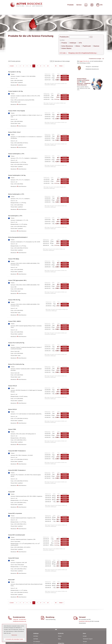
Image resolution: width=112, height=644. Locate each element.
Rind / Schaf (11, 622)
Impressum (85, 633)
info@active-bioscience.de (92, 47)
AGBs (84, 630)
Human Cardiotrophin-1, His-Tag (17, 153)
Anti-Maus (36, 614)
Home (84, 611)
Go (89, 18)
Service (80, 5)
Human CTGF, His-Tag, (14, 278)
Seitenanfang (101, 642)
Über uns (85, 625)
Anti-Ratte (36, 617)
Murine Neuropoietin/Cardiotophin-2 (18, 215)
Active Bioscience (66, 26)
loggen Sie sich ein (84, 39)
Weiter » (61, 44)
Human (10, 614)
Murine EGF (11, 557)
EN (100, 6)
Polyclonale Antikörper (39, 625)
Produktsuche (63, 18)
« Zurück (11, 44)
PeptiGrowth (82, 26)
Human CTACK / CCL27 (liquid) (17, 89)
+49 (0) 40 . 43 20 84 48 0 (92, 44)
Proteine (64, 24)
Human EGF (12, 470)
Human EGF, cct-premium (15, 491)
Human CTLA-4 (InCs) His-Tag (16, 321)
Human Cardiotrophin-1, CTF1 (16, 132)
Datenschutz (86, 635)
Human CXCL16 (13, 364)
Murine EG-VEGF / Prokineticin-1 (17, 448)
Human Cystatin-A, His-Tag (15, 69)
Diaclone (90, 26)
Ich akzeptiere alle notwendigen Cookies (14, 639)
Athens (75, 26)
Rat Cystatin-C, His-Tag (14, 50)
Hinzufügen (65, 54)
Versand (85, 619)
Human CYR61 (12, 407)
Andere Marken (99, 26)
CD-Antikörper (37, 619)
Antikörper (71, 24)
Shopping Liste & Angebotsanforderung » (78, 30)
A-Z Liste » (63, 30)
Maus (10, 617)
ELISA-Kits (61, 611)
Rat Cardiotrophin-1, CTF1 (15, 194)
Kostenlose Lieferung (84, 599)
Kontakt (85, 614)
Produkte (73, 5)
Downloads (85, 627)
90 (56, 44)
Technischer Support (88, 617)
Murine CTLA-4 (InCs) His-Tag (16, 342)
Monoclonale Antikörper (39, 622)
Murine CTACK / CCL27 (14, 110)
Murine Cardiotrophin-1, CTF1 (16, 172)
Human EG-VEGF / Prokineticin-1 (17, 429)
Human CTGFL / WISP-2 (15, 299)
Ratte (10, 619)
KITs (77, 24)
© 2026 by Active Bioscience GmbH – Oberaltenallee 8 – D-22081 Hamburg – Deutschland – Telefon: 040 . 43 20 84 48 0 (34, 642)
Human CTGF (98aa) (14, 237)
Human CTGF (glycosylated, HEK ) (17, 258)
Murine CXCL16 (12, 387)
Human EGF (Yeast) (14, 536)
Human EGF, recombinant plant (17, 513)
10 (48, 44)
